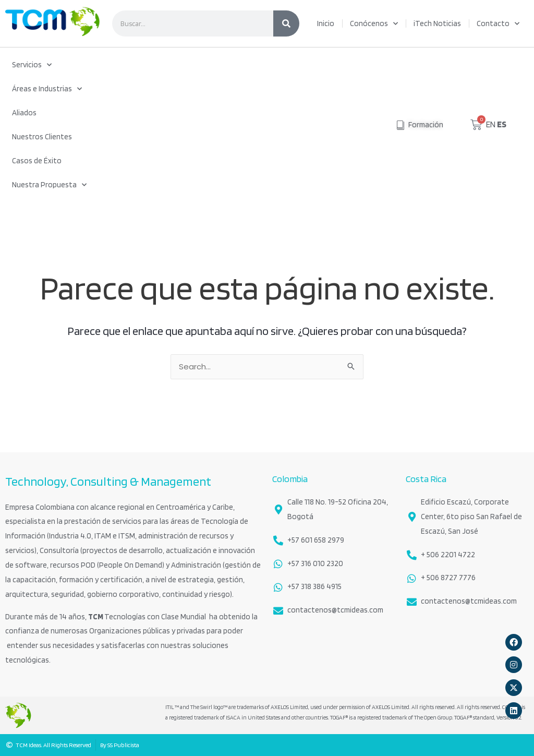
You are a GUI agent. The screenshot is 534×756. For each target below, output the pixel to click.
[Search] (286, 23)
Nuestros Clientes (42, 137)
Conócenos (374, 24)
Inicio (326, 23)
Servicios (32, 65)
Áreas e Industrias (47, 89)
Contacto (498, 24)
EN (491, 124)
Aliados (24, 113)
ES (502, 124)
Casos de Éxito (37, 161)
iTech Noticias (437, 23)
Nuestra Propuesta (49, 185)
